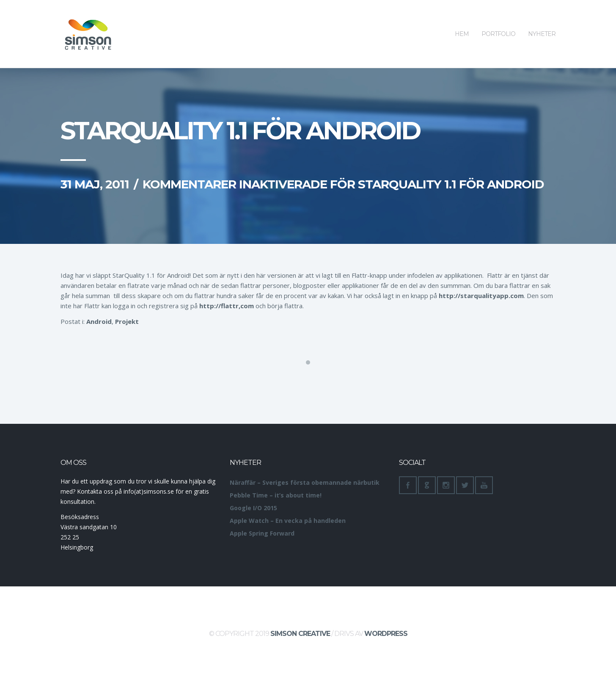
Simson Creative (300, 634)
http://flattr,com (227, 306)
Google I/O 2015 (253, 508)
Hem (462, 19)
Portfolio (498, 19)
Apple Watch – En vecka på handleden (288, 521)
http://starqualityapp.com (481, 296)
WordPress (386, 634)
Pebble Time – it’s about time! (276, 495)
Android (99, 321)
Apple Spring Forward (262, 533)
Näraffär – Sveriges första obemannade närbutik (305, 482)
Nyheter (542, 19)
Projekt (127, 321)
